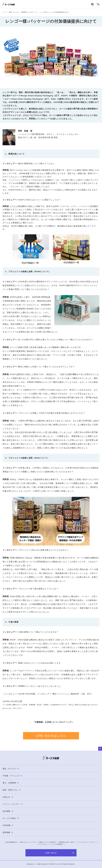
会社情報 (8, 811)
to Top (100, 749)
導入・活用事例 (11, 783)
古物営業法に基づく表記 (66, 842)
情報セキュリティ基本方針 (48, 842)
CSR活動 (8, 825)
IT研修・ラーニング (12, 776)
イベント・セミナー (12, 804)
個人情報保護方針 (12, 842)
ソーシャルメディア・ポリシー (86, 842)
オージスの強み (11, 818)
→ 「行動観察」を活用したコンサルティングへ (51, 722)
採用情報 (8, 832)
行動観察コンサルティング (29, 12)
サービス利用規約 (57, 844)
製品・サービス (14, 12)
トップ (5, 12)
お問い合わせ (60, 853)
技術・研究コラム (12, 790)
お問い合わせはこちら (51, 736)
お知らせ (8, 797)
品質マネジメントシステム (28, 842)
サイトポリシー (44, 844)
